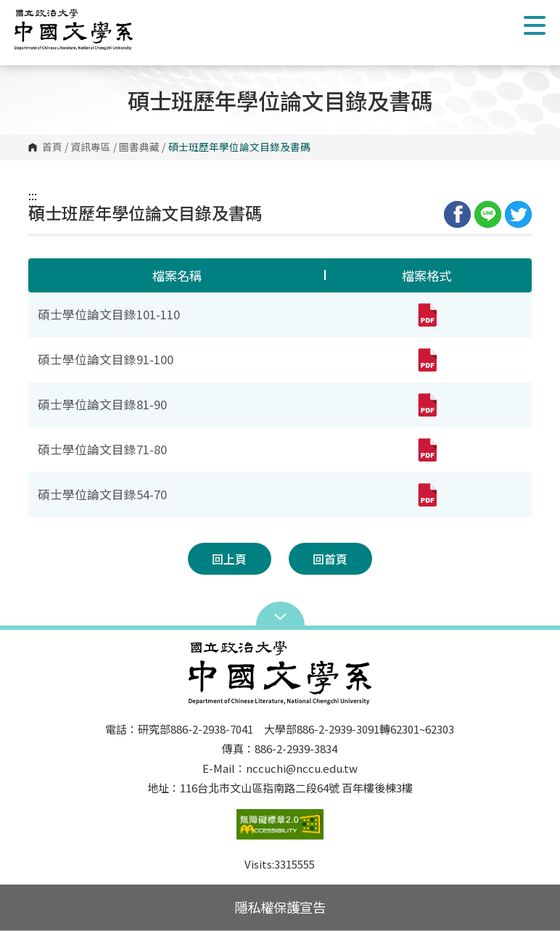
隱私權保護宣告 (280, 907)
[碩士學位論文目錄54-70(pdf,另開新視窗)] (427, 495)
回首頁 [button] (330, 559)
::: (33, 195)
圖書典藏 (139, 147)
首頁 (52, 147)
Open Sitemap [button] (280, 615)
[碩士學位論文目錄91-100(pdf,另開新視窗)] (427, 360)
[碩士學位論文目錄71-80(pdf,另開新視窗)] (427, 450)
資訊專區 (91, 147)
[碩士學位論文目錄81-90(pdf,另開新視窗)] (427, 405)
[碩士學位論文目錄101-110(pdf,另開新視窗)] (427, 315)
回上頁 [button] (229, 559)
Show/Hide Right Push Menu (535, 25)
